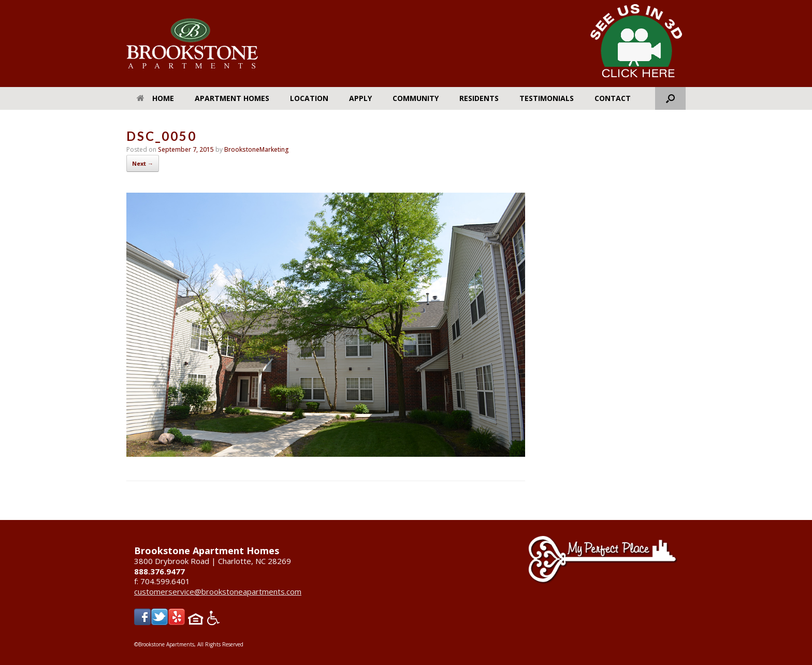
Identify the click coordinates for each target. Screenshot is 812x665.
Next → (143, 163)
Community (416, 98)
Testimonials (547, 98)
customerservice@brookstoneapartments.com (218, 591)
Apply (360, 98)
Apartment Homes (232, 98)
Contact (613, 98)
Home (155, 98)
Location (309, 98)
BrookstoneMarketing (257, 149)
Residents (479, 98)
